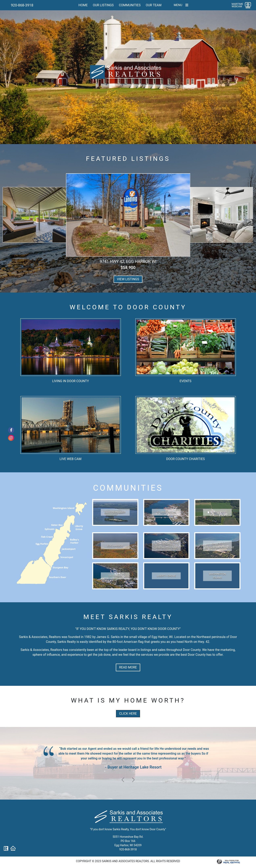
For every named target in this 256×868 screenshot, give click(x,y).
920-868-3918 (22, 5)
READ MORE (128, 669)
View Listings (128, 281)
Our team (154, 5)
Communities (130, 5)
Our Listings (103, 5)
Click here (128, 716)
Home (83, 5)
